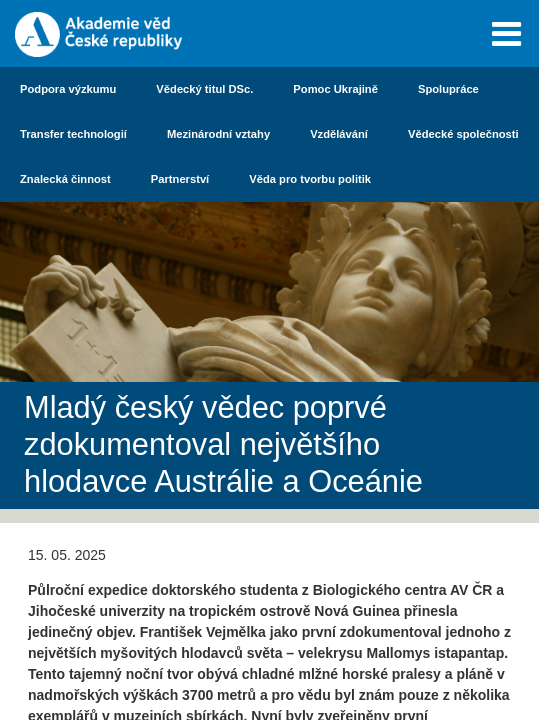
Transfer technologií (73, 134)
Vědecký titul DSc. (204, 89)
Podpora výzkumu (68, 89)
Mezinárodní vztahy (218, 134)
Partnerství (180, 179)
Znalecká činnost (65, 179)
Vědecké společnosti (463, 134)
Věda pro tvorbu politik (310, 179)
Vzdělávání (339, 134)
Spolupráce (448, 89)
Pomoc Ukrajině (335, 89)
